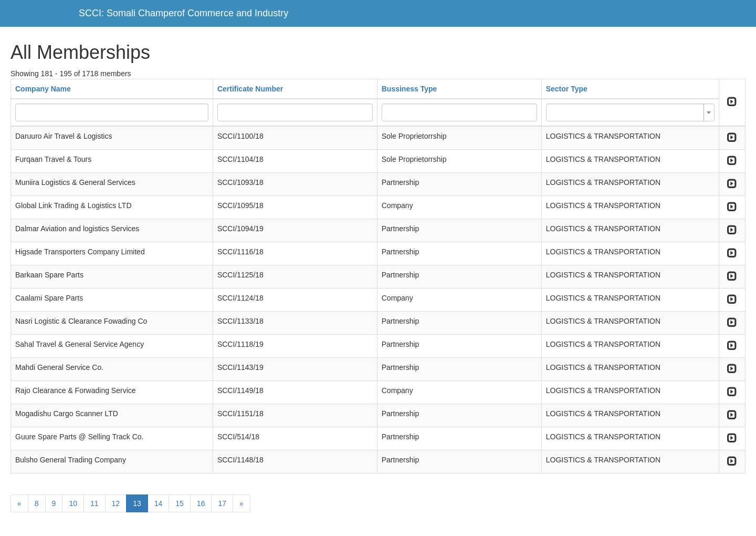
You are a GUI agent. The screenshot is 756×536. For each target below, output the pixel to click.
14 (159, 503)
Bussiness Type (409, 89)
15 (180, 503)
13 (137, 503)
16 (201, 503)
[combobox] (630, 112)
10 (73, 503)
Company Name (43, 89)
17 (222, 503)
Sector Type (567, 89)
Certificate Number (250, 89)
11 (94, 503)
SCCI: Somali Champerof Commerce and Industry (183, 13)
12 (116, 503)
